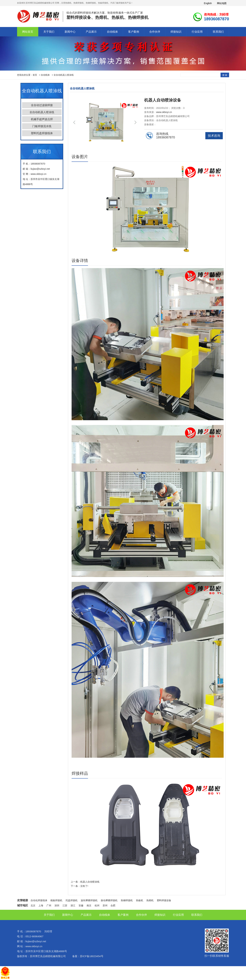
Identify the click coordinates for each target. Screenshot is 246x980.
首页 (35, 75)
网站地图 (222, 3)
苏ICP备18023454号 (92, 956)
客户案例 (134, 32)
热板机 (140, 900)
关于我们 (49, 32)
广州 (49, 905)
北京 (33, 905)
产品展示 (91, 32)
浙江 (73, 905)
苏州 (105, 905)
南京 (89, 905)
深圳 (57, 905)
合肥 (113, 905)
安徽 (81, 905)
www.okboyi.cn (164, 112)
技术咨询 (214, 136)
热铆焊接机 (127, 900)
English (208, 3)
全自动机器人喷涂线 (64, 75)
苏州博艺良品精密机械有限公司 (48, 956)
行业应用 (197, 32)
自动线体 (112, 32)
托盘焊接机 (72, 900)
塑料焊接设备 (164, 900)
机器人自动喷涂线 (90, 882)
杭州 (97, 905)
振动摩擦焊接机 (109, 900)
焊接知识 (176, 32)
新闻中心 (70, 32)
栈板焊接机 (56, 900)
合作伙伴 (155, 32)
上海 (41, 905)
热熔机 (150, 900)
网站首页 (28, 32)
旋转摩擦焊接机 (89, 900)
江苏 (65, 905)
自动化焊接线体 (39, 900)
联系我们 (218, 32)
